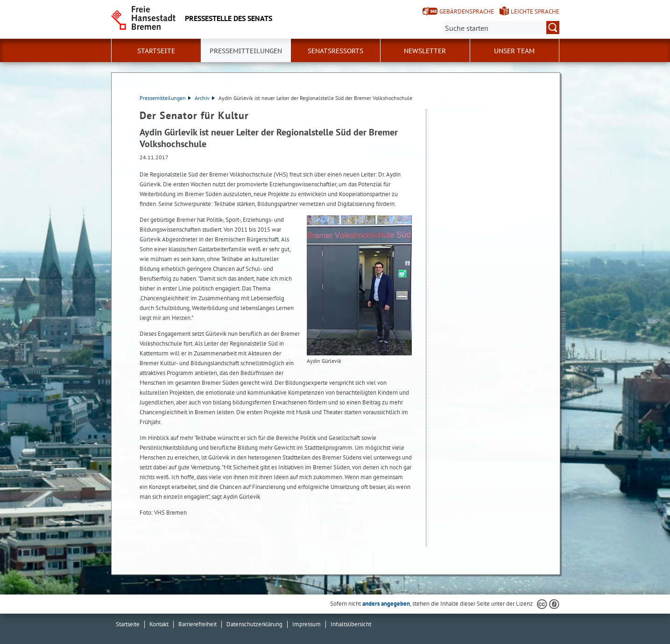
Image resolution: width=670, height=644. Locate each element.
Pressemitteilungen (165, 98)
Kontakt (159, 624)
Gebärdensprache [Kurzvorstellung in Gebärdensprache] (467, 11)
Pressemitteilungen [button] (246, 51)
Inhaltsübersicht (351, 624)
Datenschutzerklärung (254, 624)
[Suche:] (501, 28)
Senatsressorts (335, 51)
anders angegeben (386, 604)
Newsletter (425, 51)
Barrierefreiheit (197, 624)
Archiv (205, 98)
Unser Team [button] (514, 51)
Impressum (307, 624)
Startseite (156, 51)
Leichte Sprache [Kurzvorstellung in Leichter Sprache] (535, 11)
